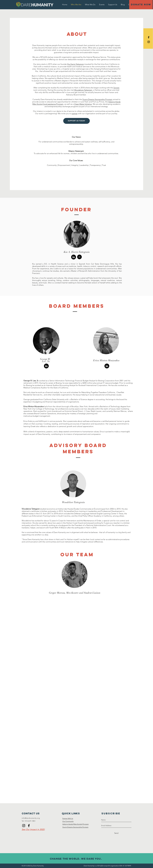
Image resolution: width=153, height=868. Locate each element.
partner (75, 113)
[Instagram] (24, 826)
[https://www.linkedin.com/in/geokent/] (46, 366)
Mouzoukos (39, 406)
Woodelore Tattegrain (83, 90)
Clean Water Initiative (83, 104)
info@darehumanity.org (31, 818)
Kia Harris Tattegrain (76, 64)
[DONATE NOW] (141, 5)
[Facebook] (29, 826)
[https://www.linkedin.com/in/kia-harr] (74, 257)
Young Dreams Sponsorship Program (97, 99)
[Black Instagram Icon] (149, 42)
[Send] (116, 833)
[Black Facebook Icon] (149, 37)
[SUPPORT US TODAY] (76, 121)
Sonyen (116, 88)
